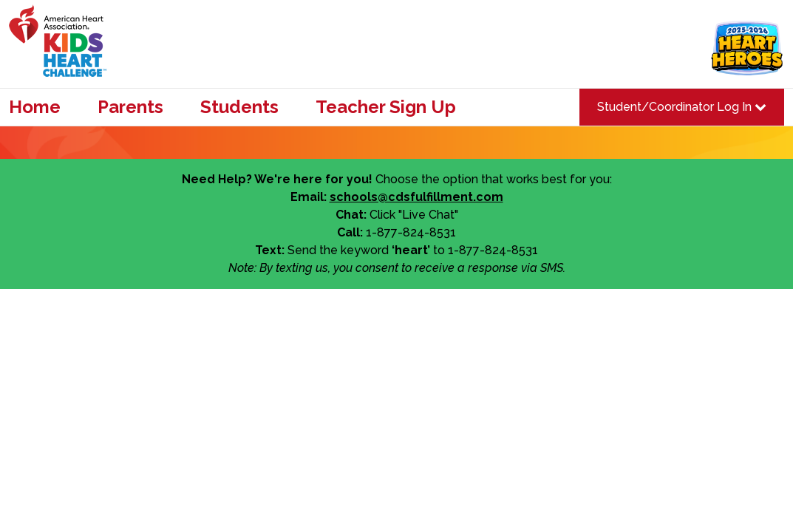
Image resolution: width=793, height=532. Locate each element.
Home (35, 107)
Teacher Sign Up (386, 107)
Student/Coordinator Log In (682, 107)
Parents (130, 107)
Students (239, 107)
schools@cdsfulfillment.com (416, 197)
